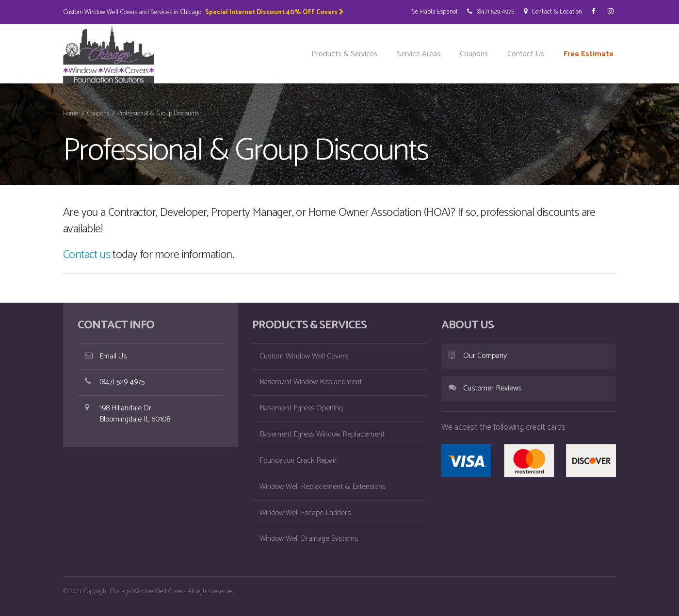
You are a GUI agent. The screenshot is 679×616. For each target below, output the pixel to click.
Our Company (478, 356)
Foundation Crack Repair (298, 461)
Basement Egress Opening (301, 408)
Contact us (87, 255)
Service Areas (419, 54)
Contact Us (526, 54)
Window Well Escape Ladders (305, 513)
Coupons (474, 54)
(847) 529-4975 (491, 12)
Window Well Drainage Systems (309, 539)
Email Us (106, 356)
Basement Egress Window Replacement (322, 434)
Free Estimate (589, 54)
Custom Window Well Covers (304, 356)
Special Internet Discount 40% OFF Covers (275, 12)
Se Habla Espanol (435, 12)
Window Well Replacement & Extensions (323, 487)
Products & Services (344, 54)
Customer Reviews (485, 388)
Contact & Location (553, 12)
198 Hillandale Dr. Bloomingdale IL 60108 (128, 414)
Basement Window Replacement (311, 382)
